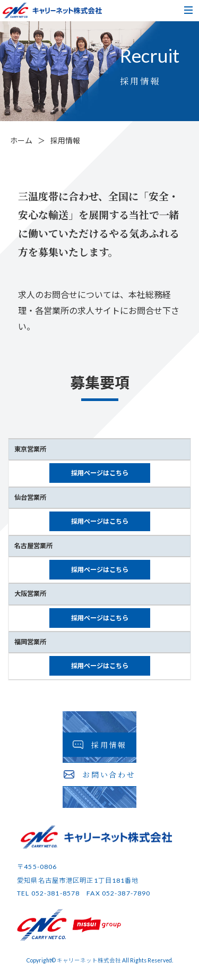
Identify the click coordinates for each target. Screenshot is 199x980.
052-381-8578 (55, 893)
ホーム (21, 140)
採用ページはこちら (100, 473)
